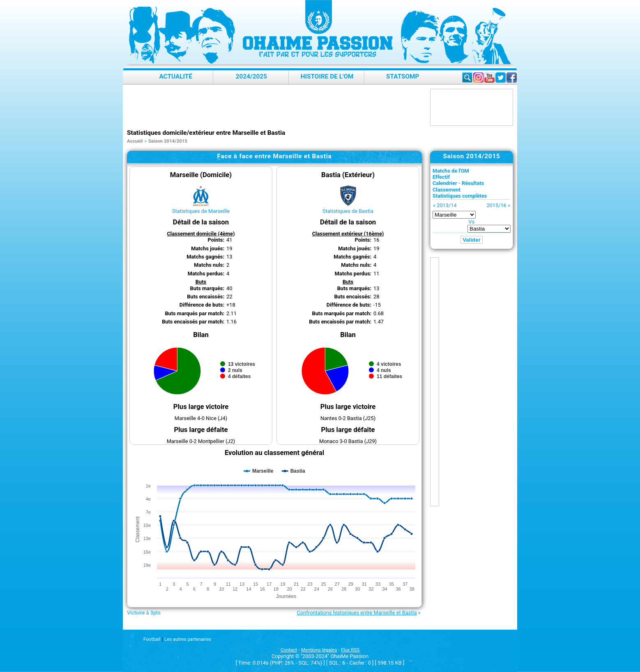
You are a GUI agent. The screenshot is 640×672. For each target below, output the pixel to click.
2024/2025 (251, 76)
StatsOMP (403, 76)
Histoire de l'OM (327, 76)
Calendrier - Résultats (458, 183)
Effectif (441, 177)
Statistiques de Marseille (201, 211)
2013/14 (447, 205)
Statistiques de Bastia (348, 211)
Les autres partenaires (188, 639)
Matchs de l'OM (451, 171)
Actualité (176, 76)
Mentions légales (319, 650)
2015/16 (496, 205)
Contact (289, 650)
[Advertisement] (276, 107)
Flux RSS (350, 650)
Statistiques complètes (460, 196)
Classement (447, 190)
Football (152, 639)
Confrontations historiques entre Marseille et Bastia (357, 613)
